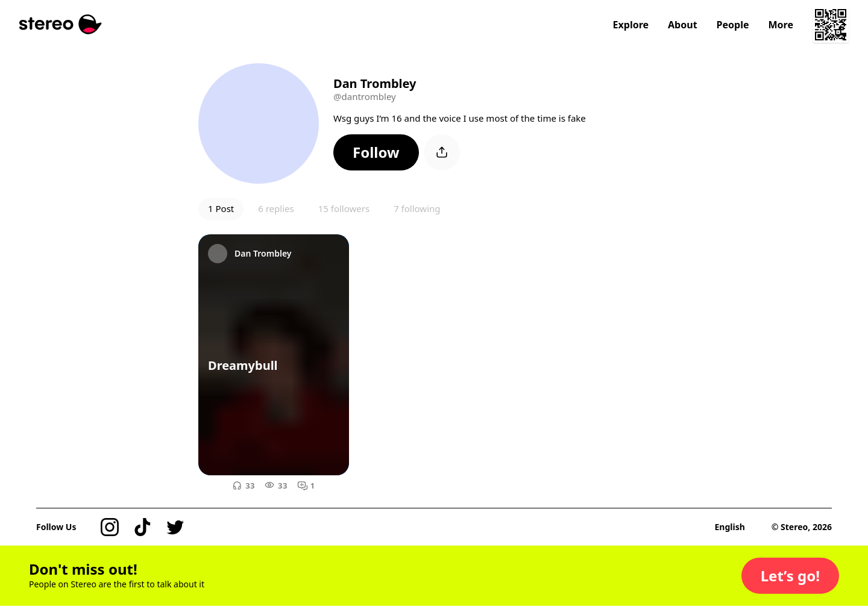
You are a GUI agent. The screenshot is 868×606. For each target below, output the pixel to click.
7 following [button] (417, 208)
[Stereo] (61, 24)
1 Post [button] (221, 208)
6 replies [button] (276, 208)
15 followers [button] (344, 208)
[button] (376, 152)
